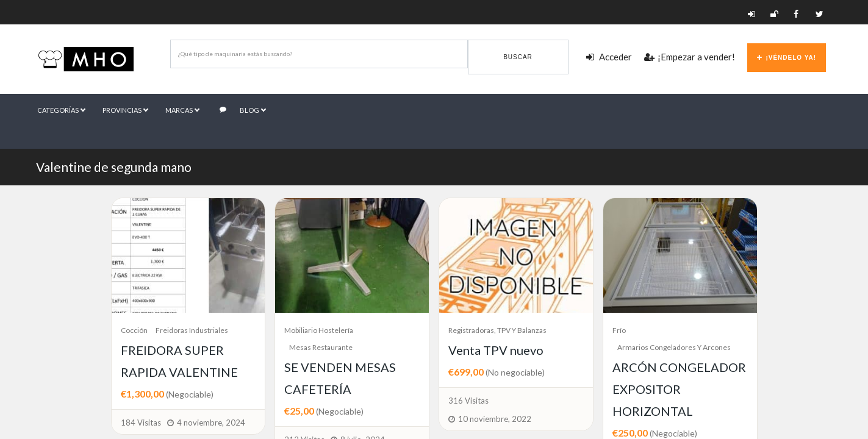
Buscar (518, 57)
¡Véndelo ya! (787, 58)
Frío (619, 330)
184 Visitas (141, 423)
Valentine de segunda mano (114, 167)
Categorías (62, 109)
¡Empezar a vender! (690, 57)
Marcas (184, 109)
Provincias (126, 109)
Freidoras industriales (192, 330)
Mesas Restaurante (321, 347)
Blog (245, 109)
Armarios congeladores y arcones (674, 347)
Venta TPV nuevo (496, 350)
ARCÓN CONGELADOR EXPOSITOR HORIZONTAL (679, 389)
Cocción (134, 330)
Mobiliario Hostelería (319, 330)
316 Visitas (468, 401)
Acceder (609, 57)
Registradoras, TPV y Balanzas (497, 330)
